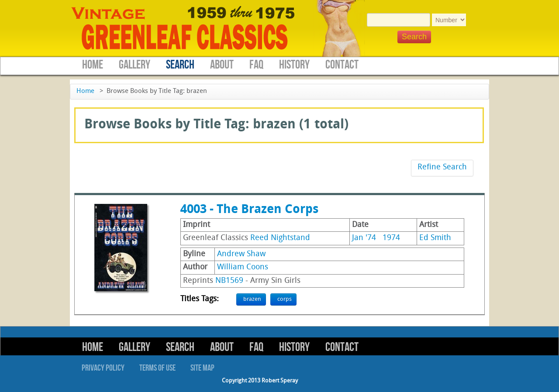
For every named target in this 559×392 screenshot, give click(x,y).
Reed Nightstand (280, 238)
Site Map (202, 368)
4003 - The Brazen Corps (249, 210)
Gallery (135, 65)
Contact (342, 65)
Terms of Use (157, 368)
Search (180, 65)
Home (93, 65)
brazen (252, 299)
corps (285, 299)
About (222, 65)
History (294, 65)
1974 (391, 238)
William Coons (243, 267)
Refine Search (442, 167)
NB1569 (229, 281)
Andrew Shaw (241, 254)
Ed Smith (435, 238)
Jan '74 (364, 238)
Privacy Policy (103, 368)
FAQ (256, 65)
